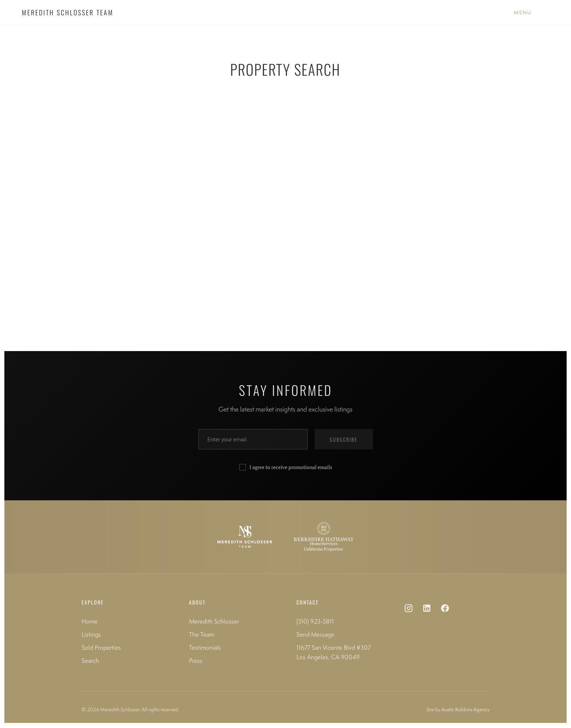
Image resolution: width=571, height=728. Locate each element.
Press (196, 661)
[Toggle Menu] (523, 13)
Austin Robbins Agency (465, 709)
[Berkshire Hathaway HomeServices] (324, 537)
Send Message (315, 634)
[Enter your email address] (253, 439)
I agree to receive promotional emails (291, 467)
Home (90, 621)
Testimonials (205, 648)
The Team (202, 634)
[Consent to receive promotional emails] (243, 467)
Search (90, 661)
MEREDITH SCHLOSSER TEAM (68, 12)
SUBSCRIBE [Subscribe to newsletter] (344, 439)
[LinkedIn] (427, 609)
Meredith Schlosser (214, 621)
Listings (91, 634)
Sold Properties (101, 648)
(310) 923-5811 (315, 621)
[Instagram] (409, 609)
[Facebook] (445, 609)
